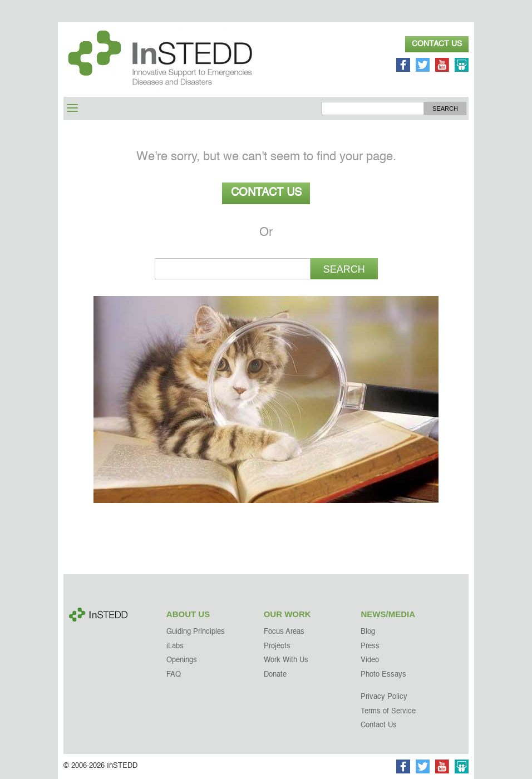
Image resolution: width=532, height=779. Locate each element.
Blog (368, 632)
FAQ (174, 675)
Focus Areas (284, 632)
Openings (182, 660)
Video (370, 660)
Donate (275, 675)
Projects (277, 646)
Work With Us (286, 660)
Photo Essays (383, 675)
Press (370, 646)
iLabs (175, 646)
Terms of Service (388, 711)
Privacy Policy (384, 697)
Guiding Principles (196, 632)
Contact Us (437, 44)
